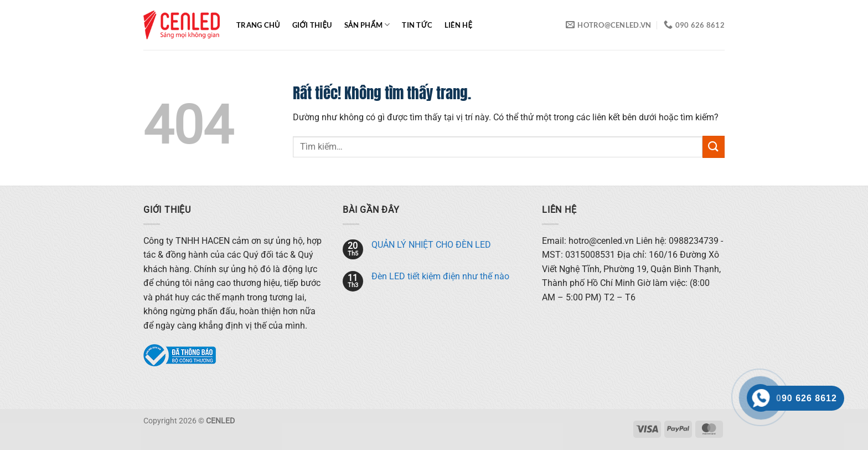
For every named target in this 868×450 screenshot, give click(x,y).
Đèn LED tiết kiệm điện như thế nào (440, 276)
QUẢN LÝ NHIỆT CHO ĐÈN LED (431, 245)
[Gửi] (714, 147)
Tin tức (417, 25)
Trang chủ (258, 25)
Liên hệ (458, 25)
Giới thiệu (312, 25)
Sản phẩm (367, 25)
